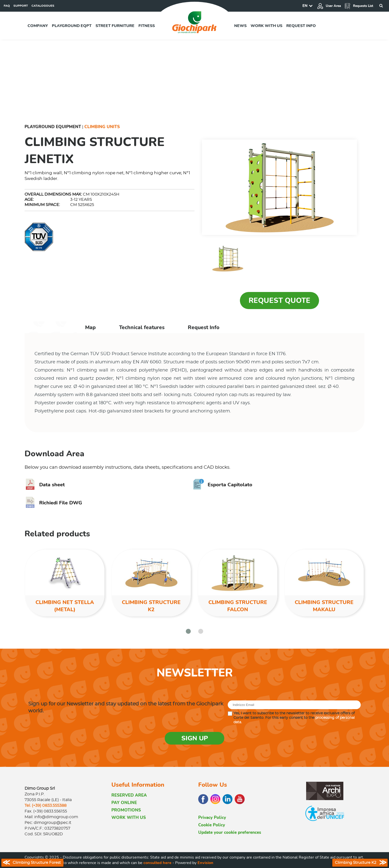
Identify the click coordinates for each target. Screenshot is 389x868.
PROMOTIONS (126, 810)
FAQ (7, 6)
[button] (188, 631)
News (240, 26)
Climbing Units (102, 127)
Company (38, 26)
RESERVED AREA (129, 795)
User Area (329, 6)
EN (305, 6)
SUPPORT (21, 6)
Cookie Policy (212, 825)
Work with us (266, 26)
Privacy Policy (212, 818)
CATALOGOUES (43, 6)
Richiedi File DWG (53, 503)
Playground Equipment (53, 127)
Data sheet (45, 485)
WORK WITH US (129, 818)
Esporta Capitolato (223, 485)
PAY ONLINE (124, 803)
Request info (301, 26)
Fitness (147, 26)
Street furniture (115, 26)
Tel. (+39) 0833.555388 (46, 806)
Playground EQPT (72, 26)
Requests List (359, 6)
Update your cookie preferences (230, 832)
